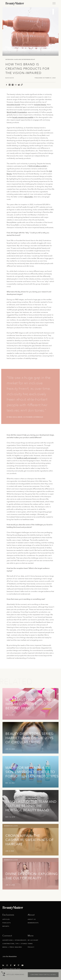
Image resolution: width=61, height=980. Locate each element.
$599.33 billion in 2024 (37, 166)
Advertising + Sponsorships (14, 940)
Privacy (31, 947)
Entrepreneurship (28, 59)
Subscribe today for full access (43, 975)
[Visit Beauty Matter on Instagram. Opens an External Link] (8, 965)
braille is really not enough (27, 458)
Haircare (18, 59)
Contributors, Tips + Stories (15, 944)
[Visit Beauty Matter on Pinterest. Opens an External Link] (19, 965)
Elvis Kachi (10, 78)
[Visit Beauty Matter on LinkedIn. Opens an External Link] (4, 965)
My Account (33, 940)
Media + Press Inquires (12, 947)
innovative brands (13, 105)
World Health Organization (17, 112)
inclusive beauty (40, 105)
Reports (6, 926)
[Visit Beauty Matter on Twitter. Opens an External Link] (15, 965)
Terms (30, 944)
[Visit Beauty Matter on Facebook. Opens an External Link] (11, 965)
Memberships (33, 923)
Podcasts (7, 923)
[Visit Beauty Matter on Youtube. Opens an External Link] (23, 965)
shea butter (29, 197)
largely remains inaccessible (23, 117)
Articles (6, 919)
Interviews (10, 59)
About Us (32, 919)
